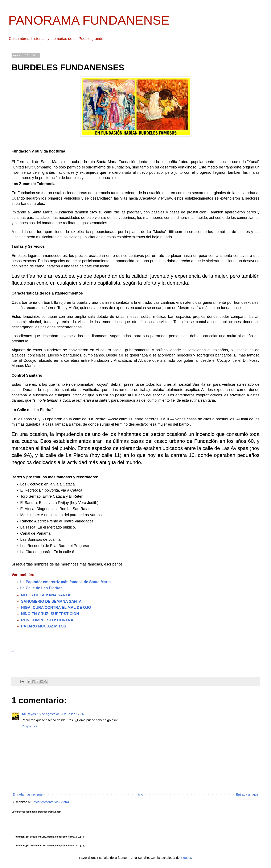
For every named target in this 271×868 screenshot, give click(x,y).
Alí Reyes (29, 714)
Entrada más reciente (28, 794)
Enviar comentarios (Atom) (50, 802)
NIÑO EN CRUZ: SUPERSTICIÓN (50, 614)
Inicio (139, 794)
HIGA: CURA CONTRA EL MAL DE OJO (56, 608)
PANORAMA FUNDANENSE (89, 20)
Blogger (186, 858)
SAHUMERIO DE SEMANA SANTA (51, 601)
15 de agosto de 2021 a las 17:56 (61, 714)
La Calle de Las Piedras (41, 588)
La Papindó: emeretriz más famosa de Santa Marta (65, 582)
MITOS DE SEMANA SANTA (46, 595)
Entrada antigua (247, 794)
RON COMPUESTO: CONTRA (47, 620)
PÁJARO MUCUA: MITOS (44, 626)
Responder (29, 726)
